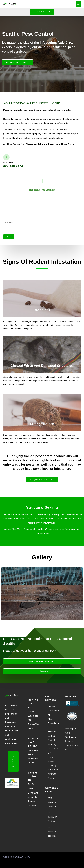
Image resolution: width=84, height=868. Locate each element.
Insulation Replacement (53, 711)
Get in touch (8, 162)
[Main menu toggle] (78, 4)
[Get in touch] (6, 157)
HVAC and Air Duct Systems (53, 774)
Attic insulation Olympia (52, 802)
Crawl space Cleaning (52, 761)
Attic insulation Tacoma (52, 832)
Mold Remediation (53, 723)
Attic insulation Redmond (53, 817)
